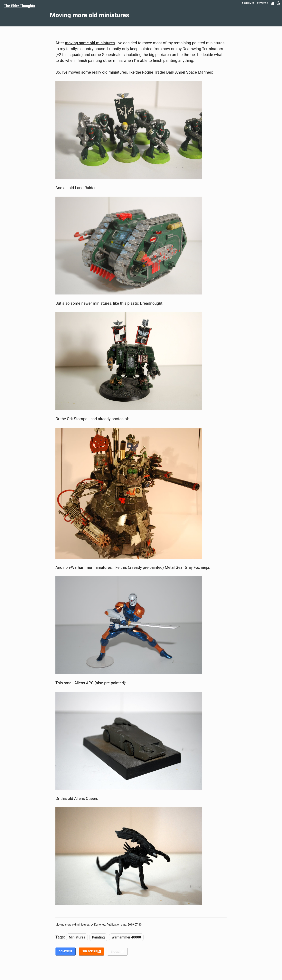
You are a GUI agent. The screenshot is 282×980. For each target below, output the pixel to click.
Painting (98, 937)
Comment (66, 951)
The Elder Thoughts (19, 6)
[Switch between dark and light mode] (278, 3)
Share (117, 951)
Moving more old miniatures (72, 925)
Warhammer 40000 (126, 937)
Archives (248, 3)
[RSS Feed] (272, 4)
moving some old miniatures (90, 43)
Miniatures (77, 937)
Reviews (263, 3)
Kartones (100, 925)
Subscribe (91, 951)
